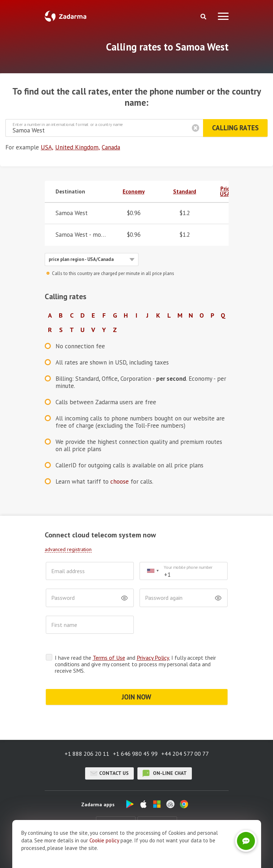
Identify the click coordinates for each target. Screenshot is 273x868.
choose (120, 481)
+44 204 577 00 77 (185, 754)
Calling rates (235, 128)
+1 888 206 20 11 (87, 754)
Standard (185, 191)
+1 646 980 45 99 (135, 754)
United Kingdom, (78, 147)
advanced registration (68, 549)
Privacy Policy (153, 658)
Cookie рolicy (104, 845)
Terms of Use (109, 658)
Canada (111, 147)
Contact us (109, 773)
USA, (47, 147)
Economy (134, 191)
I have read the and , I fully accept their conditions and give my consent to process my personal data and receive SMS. (135, 664)
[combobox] (153, 571)
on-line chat (165, 773)
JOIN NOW (136, 697)
